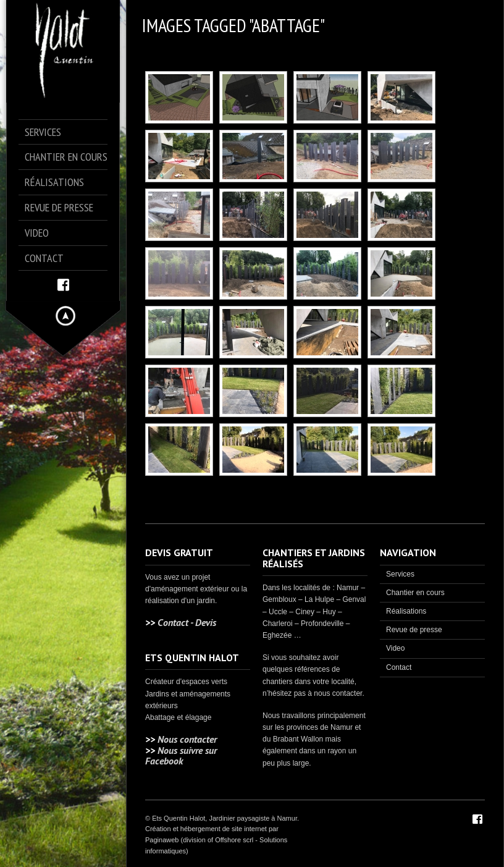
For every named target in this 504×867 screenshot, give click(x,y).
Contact (399, 667)
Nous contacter (187, 739)
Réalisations (406, 611)
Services (400, 574)
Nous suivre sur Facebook (181, 756)
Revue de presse (414, 630)
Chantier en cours (415, 593)
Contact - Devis (187, 622)
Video (395, 648)
